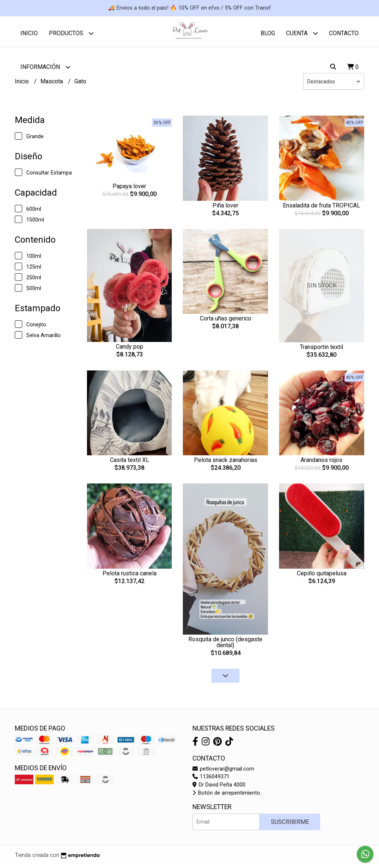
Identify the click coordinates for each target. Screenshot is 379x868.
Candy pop (130, 350)
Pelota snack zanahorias (226, 463)
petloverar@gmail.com (223, 771)
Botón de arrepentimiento (226, 796)
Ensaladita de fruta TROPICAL (321, 208)
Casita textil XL (130, 463)
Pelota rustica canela (130, 576)
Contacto (344, 33)
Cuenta (302, 33)
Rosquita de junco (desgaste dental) (225, 645)
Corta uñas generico (226, 321)
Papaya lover (129, 189)
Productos (71, 33)
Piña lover (225, 208)
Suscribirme (290, 824)
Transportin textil (321, 350)
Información (45, 67)
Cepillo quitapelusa (322, 576)
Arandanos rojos (321, 463)
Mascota (52, 84)
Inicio (29, 33)
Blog (268, 33)
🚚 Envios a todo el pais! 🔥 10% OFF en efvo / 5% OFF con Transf (189, 8)
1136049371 (211, 780)
